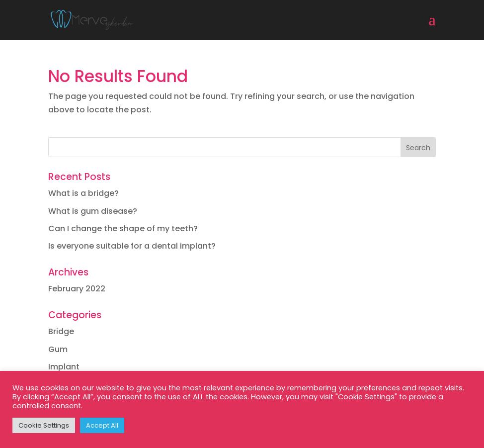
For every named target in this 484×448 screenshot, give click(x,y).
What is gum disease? (93, 211)
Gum (58, 349)
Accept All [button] (102, 425)
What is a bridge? (83, 193)
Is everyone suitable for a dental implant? (132, 246)
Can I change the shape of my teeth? (123, 228)
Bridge (61, 331)
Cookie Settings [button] (44, 425)
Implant (64, 367)
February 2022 (77, 289)
